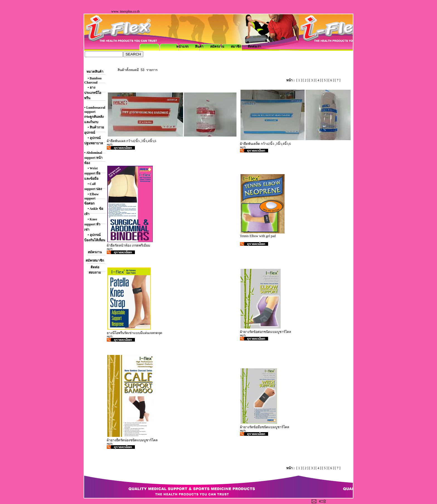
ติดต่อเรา (254, 47)
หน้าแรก (182, 47)
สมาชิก (236, 47)
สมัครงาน (217, 47)
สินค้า (199, 47)
